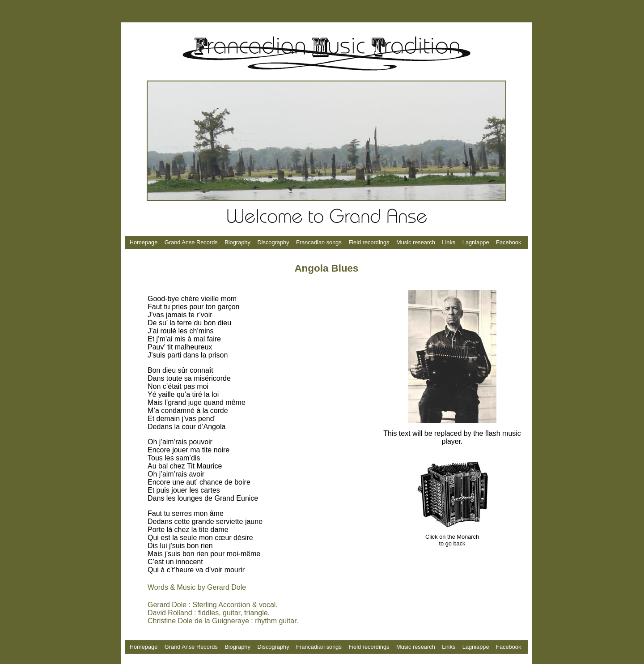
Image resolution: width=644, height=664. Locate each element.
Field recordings (369, 242)
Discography (273, 242)
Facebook (508, 242)
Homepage (144, 242)
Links (449, 242)
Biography (237, 242)
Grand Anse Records (191, 242)
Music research (416, 242)
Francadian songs (320, 242)
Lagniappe (476, 242)
